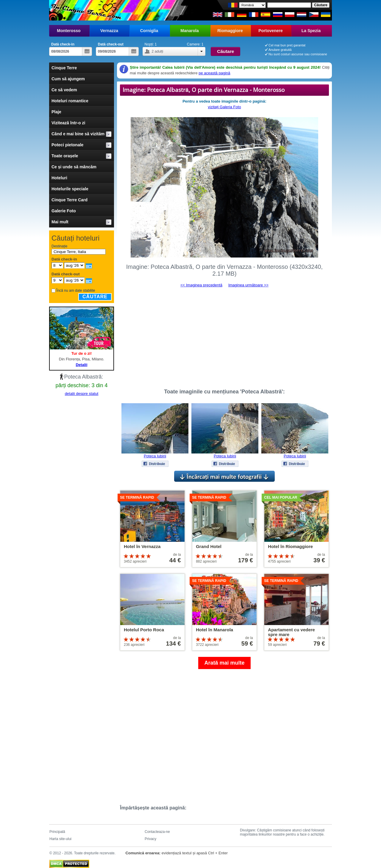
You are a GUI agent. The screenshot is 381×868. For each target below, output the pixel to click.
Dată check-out (111, 44)
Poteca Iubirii (155, 456)
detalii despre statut (82, 394)
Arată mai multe (224, 663)
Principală (57, 832)
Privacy (150, 839)
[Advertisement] (224, 335)
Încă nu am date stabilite (76, 291)
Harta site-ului (60, 839)
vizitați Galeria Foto (224, 107)
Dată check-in (63, 44)
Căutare (95, 297)
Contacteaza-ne (157, 832)
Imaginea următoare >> (248, 285)
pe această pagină (214, 73)
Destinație (59, 246)
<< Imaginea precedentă (201, 285)
